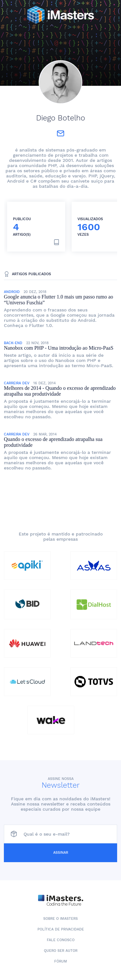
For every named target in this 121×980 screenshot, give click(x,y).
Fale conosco (61, 940)
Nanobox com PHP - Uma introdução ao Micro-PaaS (59, 348)
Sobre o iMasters (60, 919)
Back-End (13, 343)
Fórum (61, 961)
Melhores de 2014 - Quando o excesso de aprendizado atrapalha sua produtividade (60, 391)
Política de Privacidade (61, 929)
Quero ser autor (61, 951)
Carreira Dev (17, 383)
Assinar (61, 853)
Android (12, 292)
